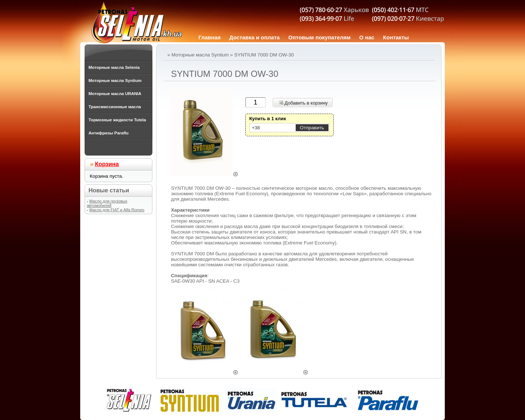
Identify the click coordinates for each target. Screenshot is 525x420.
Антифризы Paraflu (109, 133)
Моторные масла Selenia (114, 67)
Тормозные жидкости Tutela (117, 120)
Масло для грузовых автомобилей (107, 203)
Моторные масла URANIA (115, 94)
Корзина (107, 164)
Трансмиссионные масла (115, 107)
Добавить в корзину (303, 103)
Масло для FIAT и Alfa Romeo (117, 210)
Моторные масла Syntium (200, 55)
